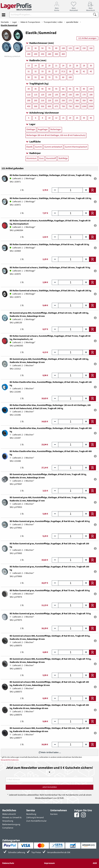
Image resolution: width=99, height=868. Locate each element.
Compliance (8, 828)
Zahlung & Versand (35, 818)
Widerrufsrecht (9, 814)
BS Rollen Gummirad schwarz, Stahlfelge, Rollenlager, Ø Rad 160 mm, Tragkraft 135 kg (50, 198)
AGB (95, 863)
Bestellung (31, 814)
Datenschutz (8, 863)
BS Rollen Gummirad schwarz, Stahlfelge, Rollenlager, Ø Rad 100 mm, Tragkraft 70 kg (50, 268)
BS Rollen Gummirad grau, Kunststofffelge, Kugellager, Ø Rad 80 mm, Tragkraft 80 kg (50, 521)
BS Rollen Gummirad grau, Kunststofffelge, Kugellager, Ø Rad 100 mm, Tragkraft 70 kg (50, 614)
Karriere (54, 814)
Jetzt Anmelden (50, 787)
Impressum (49, 863)
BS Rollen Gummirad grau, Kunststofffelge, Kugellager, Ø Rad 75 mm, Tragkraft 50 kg (50, 591)
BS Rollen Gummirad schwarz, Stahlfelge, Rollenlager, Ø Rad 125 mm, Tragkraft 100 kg (50, 175)
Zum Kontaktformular (36, 821)
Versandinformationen (10, 760)
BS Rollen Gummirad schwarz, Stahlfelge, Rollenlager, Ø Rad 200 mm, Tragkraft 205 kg (50, 291)
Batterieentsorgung (11, 824)
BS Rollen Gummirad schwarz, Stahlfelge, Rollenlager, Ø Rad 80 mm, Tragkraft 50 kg (49, 245)
